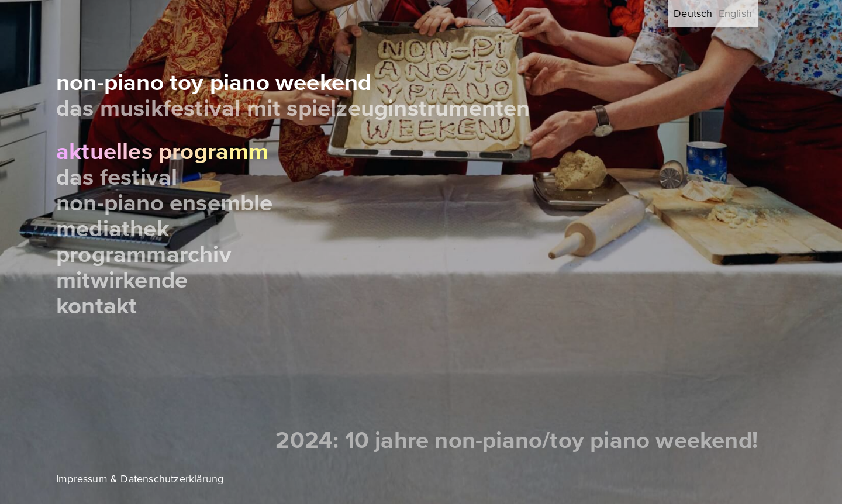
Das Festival (117, 177)
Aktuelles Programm (163, 152)
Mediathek (113, 229)
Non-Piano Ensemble (165, 203)
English (735, 13)
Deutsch (693, 13)
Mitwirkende (122, 280)
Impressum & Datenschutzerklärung (140, 479)
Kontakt (96, 306)
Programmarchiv (144, 255)
